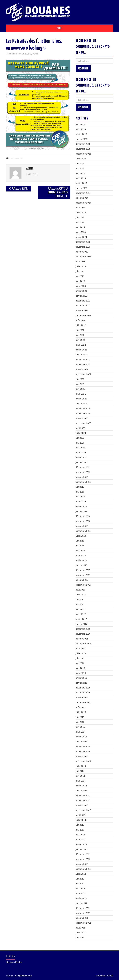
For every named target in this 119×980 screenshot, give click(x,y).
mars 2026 (81, 129)
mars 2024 (81, 232)
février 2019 (81, 506)
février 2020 (81, 457)
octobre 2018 (82, 526)
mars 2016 (81, 673)
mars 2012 (81, 893)
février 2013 (81, 844)
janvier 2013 (81, 849)
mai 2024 (80, 222)
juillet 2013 (81, 820)
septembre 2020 (83, 423)
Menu (59, 28)
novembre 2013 (83, 800)
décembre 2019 (83, 467)
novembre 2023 (83, 247)
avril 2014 (80, 776)
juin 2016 (80, 658)
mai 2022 (80, 335)
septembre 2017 (83, 585)
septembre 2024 (83, 203)
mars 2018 (81, 555)
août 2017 (80, 590)
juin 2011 (80, 938)
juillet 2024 (81, 213)
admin (36, 54)
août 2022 (80, 320)
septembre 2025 (83, 154)
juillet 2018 (81, 536)
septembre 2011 (83, 923)
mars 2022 (81, 345)
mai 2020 (80, 443)
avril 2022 (80, 340)
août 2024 (80, 208)
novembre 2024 (83, 193)
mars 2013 (81, 840)
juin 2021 (80, 379)
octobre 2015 (82, 698)
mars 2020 (81, 453)
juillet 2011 (81, 933)
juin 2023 (80, 271)
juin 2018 (80, 541)
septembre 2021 (83, 374)
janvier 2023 (81, 296)
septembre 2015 (83, 702)
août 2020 (80, 428)
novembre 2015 (83, 693)
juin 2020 (80, 438)
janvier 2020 (81, 462)
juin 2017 (80, 600)
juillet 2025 (81, 159)
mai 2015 (80, 722)
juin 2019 (80, 487)
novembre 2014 (83, 751)
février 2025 (81, 183)
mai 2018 (80, 546)
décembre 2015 (83, 688)
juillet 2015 (81, 712)
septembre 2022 (83, 315)
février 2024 (81, 237)
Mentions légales (14, 962)
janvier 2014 (81, 791)
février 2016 (81, 678)
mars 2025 (81, 178)
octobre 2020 (82, 418)
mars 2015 (81, 732)
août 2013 (80, 815)
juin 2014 (80, 771)
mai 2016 (80, 663)
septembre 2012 (83, 869)
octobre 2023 (82, 252)
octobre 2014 (82, 756)
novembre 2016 (83, 634)
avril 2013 (80, 835)
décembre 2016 (83, 629)
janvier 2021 (81, 404)
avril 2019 (80, 497)
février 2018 (81, 560)
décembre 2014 (83, 747)
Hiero (98, 976)
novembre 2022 (83, 306)
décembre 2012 (83, 854)
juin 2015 (80, 717)
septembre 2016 (83, 644)
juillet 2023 (81, 266)
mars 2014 (81, 781)
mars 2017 (81, 614)
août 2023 (80, 262)
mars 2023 (81, 286)
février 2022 (81, 350)
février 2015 (81, 737)
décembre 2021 (83, 360)
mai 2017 (80, 604)
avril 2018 (80, 551)
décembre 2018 (83, 516)
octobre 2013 (82, 805)
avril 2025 (80, 173)
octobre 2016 (82, 639)
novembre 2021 (83, 364)
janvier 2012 (81, 903)
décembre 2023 (83, 242)
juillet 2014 (81, 766)
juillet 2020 (81, 433)
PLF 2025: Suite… (19, 189)
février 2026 (81, 134)
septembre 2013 (83, 810)
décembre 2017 (83, 570)
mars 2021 (81, 394)
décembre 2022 (83, 301)
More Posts (32, 174)
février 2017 (81, 619)
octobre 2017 (82, 580)
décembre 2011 (83, 908)
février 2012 (81, 898)
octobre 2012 (82, 864)
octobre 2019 (82, 477)
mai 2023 (80, 276)
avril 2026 (80, 124)
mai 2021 (80, 384)
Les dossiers (16, 158)
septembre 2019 (83, 482)
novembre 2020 (83, 413)
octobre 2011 (82, 918)
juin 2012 (80, 879)
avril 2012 (80, 889)
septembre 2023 (83, 257)
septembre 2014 (83, 761)
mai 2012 (80, 884)
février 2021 (81, 399)
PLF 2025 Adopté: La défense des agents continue (58, 193)
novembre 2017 (83, 575)
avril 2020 (80, 448)
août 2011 (80, 928)
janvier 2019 (81, 511)
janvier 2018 (81, 565)
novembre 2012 (83, 859)
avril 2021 (80, 389)
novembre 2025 (83, 149)
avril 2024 (80, 227)
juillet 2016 (81, 653)
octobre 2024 (82, 198)
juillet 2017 (81, 595)
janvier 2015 (81, 742)
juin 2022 (80, 330)
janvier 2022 (81, 355)
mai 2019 (80, 492)
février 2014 (81, 786)
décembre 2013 (83, 795)
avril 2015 (80, 727)
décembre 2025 (83, 144)
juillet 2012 (81, 874)
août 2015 (80, 707)
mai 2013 (80, 830)
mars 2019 (81, 502)
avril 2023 (80, 281)
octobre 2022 (82, 311)
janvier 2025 (81, 188)
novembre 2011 (83, 913)
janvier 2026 (81, 139)
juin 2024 (80, 217)
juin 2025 (80, 164)
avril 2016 (80, 668)
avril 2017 (80, 609)
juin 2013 (80, 825)
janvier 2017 (81, 624)
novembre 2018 (83, 521)
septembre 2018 (83, 531)
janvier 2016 (81, 683)
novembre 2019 (83, 472)
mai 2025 (80, 168)
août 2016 (80, 649)
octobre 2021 (82, 369)
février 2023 (81, 291)
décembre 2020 (83, 409)
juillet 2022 (81, 325)
